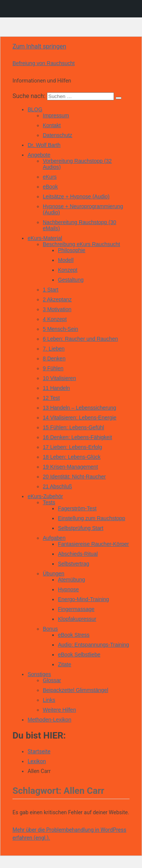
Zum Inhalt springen (39, 46)
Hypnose (68, 589)
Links (49, 700)
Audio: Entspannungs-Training (94, 645)
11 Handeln (56, 388)
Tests (49, 502)
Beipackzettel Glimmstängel (76, 690)
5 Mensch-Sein (60, 329)
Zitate (65, 664)
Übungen (54, 573)
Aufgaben (54, 538)
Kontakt (52, 125)
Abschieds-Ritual (78, 554)
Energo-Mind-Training (83, 599)
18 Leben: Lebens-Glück (72, 457)
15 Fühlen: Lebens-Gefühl (73, 427)
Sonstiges (39, 674)
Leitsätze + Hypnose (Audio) (76, 196)
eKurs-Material (45, 238)
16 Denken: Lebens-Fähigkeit (77, 437)
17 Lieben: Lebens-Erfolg (72, 447)
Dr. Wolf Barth (44, 145)
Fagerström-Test (77, 508)
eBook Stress (74, 635)
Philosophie (72, 250)
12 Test (51, 398)
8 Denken (54, 358)
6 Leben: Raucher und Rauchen (80, 339)
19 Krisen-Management (70, 467)
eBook (50, 187)
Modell (66, 260)
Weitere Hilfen (59, 710)
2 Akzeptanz (57, 299)
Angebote (39, 155)
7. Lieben (54, 349)
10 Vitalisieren (59, 378)
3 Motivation (57, 309)
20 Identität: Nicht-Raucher (74, 477)
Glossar (52, 680)
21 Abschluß (57, 486)
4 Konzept (55, 319)
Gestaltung (71, 280)
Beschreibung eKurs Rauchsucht (81, 244)
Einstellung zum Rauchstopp (91, 518)
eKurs (50, 177)
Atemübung (72, 580)
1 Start (51, 290)
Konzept (68, 270)
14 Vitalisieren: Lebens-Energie (80, 418)
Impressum (56, 115)
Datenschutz (58, 135)
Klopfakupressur (77, 619)
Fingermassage (76, 609)
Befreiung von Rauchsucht (44, 63)
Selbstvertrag (73, 564)
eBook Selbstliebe (79, 655)
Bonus (50, 629)
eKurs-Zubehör (45, 496)
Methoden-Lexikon (49, 720)
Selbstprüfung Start (81, 528)
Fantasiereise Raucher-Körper (94, 544)
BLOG (35, 109)
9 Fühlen (53, 368)
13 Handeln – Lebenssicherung (80, 408)
